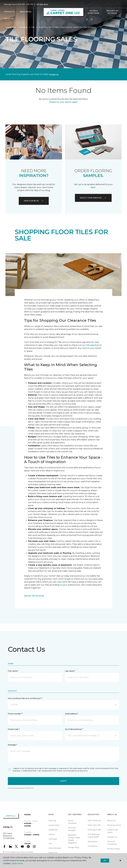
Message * (12, 745)
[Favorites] (92, 20)
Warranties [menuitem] (93, 842)
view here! (62, 582)
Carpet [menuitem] (51, 834)
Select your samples (93, 198)
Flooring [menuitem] (52, 821)
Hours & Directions (93, 12)
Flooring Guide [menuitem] (94, 830)
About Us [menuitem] (111, 821)
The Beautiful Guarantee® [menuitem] (94, 836)
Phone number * (15, 714)
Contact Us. (54, 74)
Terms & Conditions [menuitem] (112, 843)
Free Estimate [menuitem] (55, 848)
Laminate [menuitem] (53, 839)
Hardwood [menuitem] (53, 830)
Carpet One (11, 27)
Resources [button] (26, 12)
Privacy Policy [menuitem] (114, 849)
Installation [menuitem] (93, 846)
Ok (105, 860)
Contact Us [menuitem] (112, 837)
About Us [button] (9, 19)
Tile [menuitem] (50, 844)
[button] (87, 20)
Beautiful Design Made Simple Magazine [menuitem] (74, 839)
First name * (13, 671)
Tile (33, 27)
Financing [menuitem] (53, 853)
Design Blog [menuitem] (73, 847)
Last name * (70, 671)
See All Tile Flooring (34, 596)
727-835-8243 (42, 4)
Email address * (72, 714)
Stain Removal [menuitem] (94, 821)
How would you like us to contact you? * (25, 698)
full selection (93, 345)
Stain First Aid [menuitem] (94, 825)
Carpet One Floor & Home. (21, 852)
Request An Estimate (112, 12)
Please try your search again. (64, 102)
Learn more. (17, 863)
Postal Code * (14, 729)
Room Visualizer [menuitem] (72, 822)
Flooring (24, 27)
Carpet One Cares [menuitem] (112, 831)
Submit (63, 781)
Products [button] (9, 12)
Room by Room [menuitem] (114, 825)
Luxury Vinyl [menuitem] (54, 825)
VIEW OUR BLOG (34, 201)
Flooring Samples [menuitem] (72, 829)
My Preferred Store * (74, 729)
